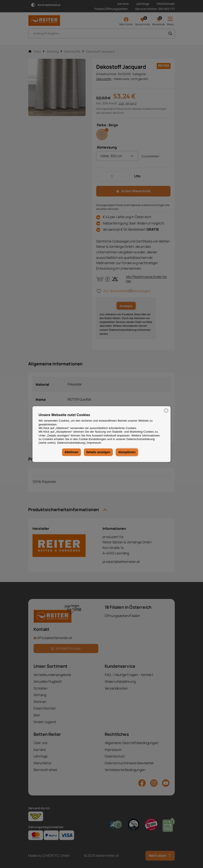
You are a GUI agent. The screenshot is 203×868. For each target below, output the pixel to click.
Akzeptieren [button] (127, 452)
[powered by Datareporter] (166, 413)
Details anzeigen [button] (98, 452)
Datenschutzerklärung (71, 443)
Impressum (94, 443)
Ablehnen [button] (71, 452)
